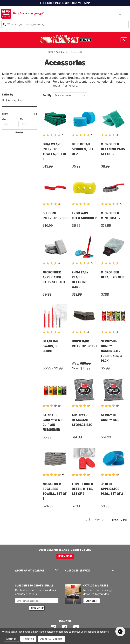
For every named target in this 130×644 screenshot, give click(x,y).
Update (19, 132)
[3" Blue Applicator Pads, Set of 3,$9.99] (113, 459)
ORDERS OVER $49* (78, 3)
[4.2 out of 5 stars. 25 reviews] (81, 332)
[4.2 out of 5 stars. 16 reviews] (110, 406)
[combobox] (65, 24)
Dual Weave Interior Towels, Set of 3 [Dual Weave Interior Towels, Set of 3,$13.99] (55, 152)
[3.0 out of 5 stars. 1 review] (52, 406)
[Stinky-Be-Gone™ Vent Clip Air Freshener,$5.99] (55, 390)
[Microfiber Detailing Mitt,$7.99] (113, 247)
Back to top (120, 520)
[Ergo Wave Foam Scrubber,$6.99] (84, 188)
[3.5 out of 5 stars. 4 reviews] (110, 332)
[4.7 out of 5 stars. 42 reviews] (81, 263)
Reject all (28, 639)
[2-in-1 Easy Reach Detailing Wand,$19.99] (84, 247)
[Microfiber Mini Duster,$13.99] (113, 188)
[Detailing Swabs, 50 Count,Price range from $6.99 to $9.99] (55, 316)
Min (4, 119)
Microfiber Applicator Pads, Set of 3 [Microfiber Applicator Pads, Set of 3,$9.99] (54, 277)
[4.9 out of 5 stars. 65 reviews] (52, 135)
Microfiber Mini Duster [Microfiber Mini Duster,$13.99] (111, 216)
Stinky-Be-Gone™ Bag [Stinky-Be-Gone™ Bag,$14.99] (110, 417)
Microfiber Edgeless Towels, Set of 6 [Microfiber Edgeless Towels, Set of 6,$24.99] (55, 491)
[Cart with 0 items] (120, 14)
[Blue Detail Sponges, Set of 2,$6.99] (84, 119)
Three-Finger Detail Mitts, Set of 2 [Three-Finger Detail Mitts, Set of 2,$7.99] (82, 489)
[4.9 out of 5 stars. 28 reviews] (52, 332)
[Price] (19, 114)
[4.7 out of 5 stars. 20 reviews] (110, 475)
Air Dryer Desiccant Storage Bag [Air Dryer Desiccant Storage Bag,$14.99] (82, 420)
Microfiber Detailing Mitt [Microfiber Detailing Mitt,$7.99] (113, 275)
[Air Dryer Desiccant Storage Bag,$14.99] (84, 390)
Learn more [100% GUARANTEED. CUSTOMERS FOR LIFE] (65, 556)
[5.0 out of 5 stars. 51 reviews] (110, 204)
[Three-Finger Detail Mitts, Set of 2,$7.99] (84, 459)
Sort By (47, 95)
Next (99, 520)
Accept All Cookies (51, 639)
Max (22, 119)
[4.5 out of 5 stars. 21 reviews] (110, 135)
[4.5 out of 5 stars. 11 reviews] (52, 263)
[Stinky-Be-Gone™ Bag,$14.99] (113, 390)
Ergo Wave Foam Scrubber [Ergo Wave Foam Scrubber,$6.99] (84, 216)
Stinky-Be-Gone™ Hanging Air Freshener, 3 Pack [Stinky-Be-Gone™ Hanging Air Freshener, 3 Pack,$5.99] (111, 351)
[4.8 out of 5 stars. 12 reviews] (81, 204)
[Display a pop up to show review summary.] (63, 135)
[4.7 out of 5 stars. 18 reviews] (81, 475)
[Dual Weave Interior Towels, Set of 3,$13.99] (55, 119)
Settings (11, 639)
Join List (92, 601)
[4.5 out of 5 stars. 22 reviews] (52, 204)
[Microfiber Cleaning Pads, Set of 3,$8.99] (113, 119)
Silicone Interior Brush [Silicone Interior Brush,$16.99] (55, 216)
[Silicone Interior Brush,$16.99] (55, 188)
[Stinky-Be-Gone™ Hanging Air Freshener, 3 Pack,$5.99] (113, 316)
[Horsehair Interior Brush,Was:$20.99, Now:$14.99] (84, 316)
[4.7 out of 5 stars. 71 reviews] (81, 135)
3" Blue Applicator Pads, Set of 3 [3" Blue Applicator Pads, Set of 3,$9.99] (112, 489)
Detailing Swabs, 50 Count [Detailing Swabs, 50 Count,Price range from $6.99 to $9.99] (51, 346)
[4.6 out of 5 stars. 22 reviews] (110, 263)
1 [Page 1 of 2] (86, 520)
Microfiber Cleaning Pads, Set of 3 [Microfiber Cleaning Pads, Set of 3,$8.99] (113, 149)
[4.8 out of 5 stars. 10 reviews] (81, 406)
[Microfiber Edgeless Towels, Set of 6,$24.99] (55, 459)
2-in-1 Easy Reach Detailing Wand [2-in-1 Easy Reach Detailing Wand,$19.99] (80, 280)
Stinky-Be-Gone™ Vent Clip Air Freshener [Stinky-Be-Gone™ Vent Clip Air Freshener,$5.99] (52, 422)
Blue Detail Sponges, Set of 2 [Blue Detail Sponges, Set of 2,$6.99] (82, 149)
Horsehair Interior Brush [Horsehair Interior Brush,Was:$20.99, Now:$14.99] (84, 344)
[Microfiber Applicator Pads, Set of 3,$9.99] (55, 247)
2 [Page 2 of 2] (89, 520)
